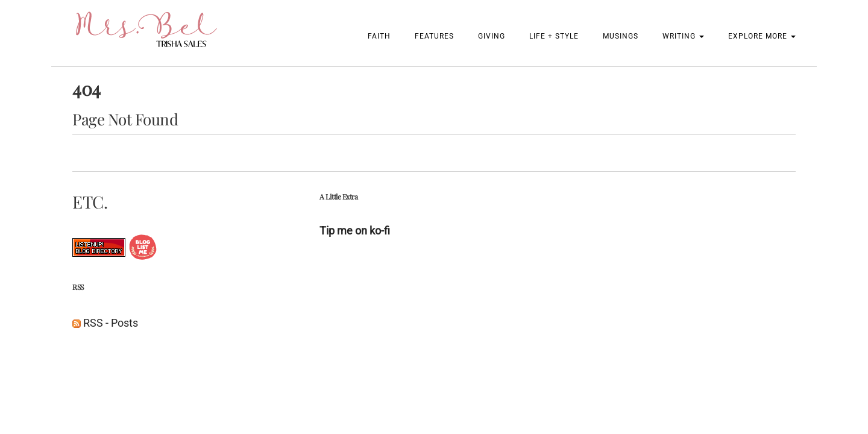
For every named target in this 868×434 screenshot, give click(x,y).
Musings (621, 36)
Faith (379, 36)
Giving (492, 36)
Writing (683, 36)
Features (434, 36)
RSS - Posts (105, 323)
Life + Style (554, 36)
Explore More (762, 36)
